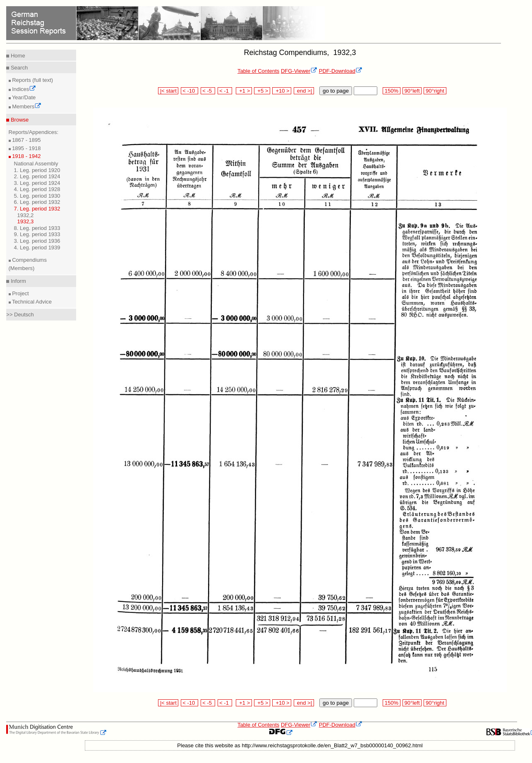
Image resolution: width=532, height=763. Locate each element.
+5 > (262, 91)
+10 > (282, 91)
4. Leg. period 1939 (37, 248)
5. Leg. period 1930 (37, 196)
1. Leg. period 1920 (37, 170)
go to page (336, 91)
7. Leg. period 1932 (37, 209)
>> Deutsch (20, 315)
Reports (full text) (32, 80)
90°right (435, 91)
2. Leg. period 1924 (37, 176)
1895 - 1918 (26, 148)
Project (20, 293)
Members (26, 106)
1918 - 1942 (26, 156)
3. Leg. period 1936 (37, 241)
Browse (19, 120)
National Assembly (36, 164)
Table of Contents (258, 71)
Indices (24, 89)
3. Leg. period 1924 (37, 183)
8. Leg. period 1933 (37, 228)
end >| (304, 91)
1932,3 (26, 221)
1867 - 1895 (26, 140)
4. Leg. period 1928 (37, 189)
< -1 (225, 91)
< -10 (190, 91)
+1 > (244, 91)
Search (18, 68)
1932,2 (26, 215)
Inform (17, 281)
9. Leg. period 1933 (37, 234)
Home (17, 56)
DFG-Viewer (299, 71)
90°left (412, 91)
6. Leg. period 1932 (37, 202)
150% (391, 91)
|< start (168, 91)
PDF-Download (341, 71)
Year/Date (23, 97)
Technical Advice (31, 302)
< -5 (208, 91)
